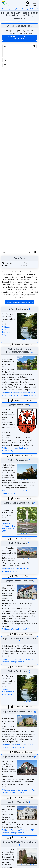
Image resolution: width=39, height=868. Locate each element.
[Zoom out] (5, 51)
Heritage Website (29, 395)
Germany (25, 9)
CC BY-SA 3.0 (30, 340)
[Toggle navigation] (35, 4)
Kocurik (23, 534)
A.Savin (25, 559)
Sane (23, 479)
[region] (19, 149)
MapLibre (30, 252)
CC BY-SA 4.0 (31, 371)
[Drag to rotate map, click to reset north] (5, 55)
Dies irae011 (23, 865)
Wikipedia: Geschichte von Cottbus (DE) (18, 790)
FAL (29, 559)
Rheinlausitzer (23, 371)
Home (4, 9)
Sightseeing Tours (14, 9)
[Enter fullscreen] (5, 65)
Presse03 (23, 340)
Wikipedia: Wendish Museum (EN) (16, 629)
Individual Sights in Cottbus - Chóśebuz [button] (19, 302)
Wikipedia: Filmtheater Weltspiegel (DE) (18, 830)
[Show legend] (34, 46)
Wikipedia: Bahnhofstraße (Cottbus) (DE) (19, 659)
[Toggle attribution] (35, 252)
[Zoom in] (5, 46)
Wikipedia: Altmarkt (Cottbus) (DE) (16, 569)
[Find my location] (5, 60)
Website (17, 395)
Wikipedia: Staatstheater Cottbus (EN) (18, 745)
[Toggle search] (28, 4)
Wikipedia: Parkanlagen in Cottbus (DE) (8, 692)
